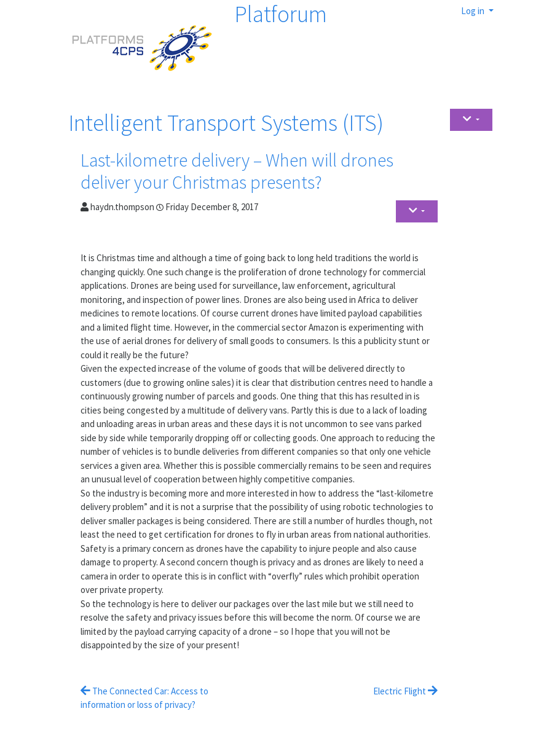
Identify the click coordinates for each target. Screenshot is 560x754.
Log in (474, 11)
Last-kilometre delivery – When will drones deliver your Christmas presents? (237, 171)
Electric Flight (405, 691)
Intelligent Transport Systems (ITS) (226, 123)
